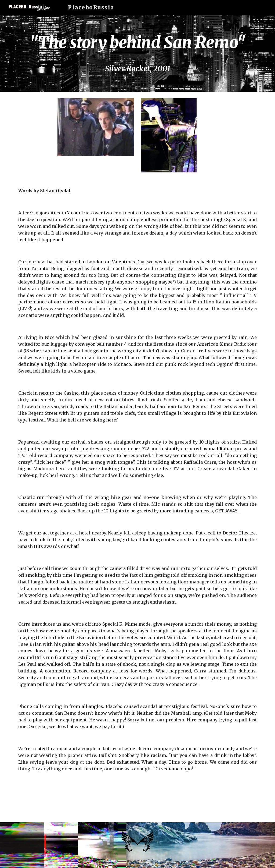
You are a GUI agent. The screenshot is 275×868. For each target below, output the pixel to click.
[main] (138, 53)
